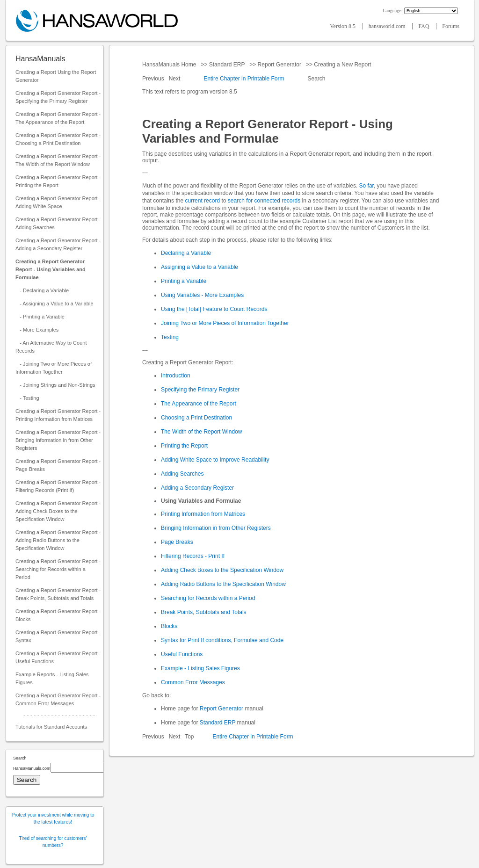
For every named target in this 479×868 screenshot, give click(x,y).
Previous (154, 79)
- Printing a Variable (40, 317)
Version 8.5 (343, 26)
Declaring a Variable (186, 253)
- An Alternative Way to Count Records (51, 347)
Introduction (176, 376)
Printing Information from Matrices (203, 514)
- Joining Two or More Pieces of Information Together (54, 368)
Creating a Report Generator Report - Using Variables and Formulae (51, 269)
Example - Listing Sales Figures (200, 668)
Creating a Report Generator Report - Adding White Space (58, 202)
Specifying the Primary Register (200, 390)
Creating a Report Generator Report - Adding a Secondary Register (58, 244)
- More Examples (37, 330)
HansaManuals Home (170, 65)
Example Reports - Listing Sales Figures (52, 678)
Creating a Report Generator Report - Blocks (58, 615)
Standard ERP (227, 65)
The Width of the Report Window (201, 432)
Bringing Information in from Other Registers (216, 528)
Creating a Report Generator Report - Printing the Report (58, 181)
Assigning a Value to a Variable (200, 267)
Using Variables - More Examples (202, 295)
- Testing (27, 398)
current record (202, 201)
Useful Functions (182, 654)
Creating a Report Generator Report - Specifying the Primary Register (58, 97)
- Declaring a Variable (42, 290)
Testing (170, 337)
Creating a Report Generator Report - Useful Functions (58, 657)
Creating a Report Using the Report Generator (56, 76)
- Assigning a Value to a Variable (54, 304)
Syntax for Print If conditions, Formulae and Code (222, 640)
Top (189, 737)
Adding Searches (182, 474)
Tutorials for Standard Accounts (51, 727)
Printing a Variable (184, 281)
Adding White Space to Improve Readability (215, 460)
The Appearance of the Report (199, 404)
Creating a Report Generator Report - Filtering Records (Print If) (58, 486)
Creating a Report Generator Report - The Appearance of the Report (58, 118)
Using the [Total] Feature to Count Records (214, 309)
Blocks (169, 626)
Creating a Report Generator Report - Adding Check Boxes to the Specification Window (58, 511)
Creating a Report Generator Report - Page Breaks (58, 465)
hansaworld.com (388, 26)
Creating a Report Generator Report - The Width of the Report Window (58, 160)
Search (316, 79)
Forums (451, 26)
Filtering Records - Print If (193, 556)
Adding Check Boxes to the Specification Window (222, 570)
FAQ (424, 26)
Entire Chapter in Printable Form (244, 79)
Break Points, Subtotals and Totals (204, 612)
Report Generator (279, 65)
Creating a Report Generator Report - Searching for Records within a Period (58, 569)
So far (367, 186)
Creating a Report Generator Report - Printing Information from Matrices (58, 415)
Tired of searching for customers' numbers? (53, 842)
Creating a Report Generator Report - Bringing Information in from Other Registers (58, 440)
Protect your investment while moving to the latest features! (53, 818)
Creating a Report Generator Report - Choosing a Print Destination (58, 139)
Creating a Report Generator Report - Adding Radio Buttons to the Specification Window (58, 540)
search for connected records (264, 201)
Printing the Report (184, 446)
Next (175, 79)
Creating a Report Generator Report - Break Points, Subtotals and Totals (58, 594)
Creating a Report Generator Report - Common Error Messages (58, 699)
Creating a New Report (343, 65)
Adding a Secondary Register (197, 488)
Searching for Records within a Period (208, 598)
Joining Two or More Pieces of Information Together (225, 323)
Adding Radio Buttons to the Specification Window (223, 584)
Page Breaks (177, 542)
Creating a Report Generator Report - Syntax (58, 636)
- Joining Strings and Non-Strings (55, 385)
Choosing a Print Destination (196, 418)
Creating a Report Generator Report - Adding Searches (58, 223)
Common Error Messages (193, 682)
